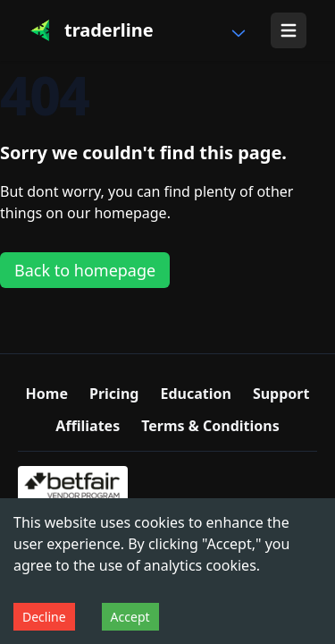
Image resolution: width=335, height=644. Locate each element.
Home (47, 394)
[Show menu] (289, 30)
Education (195, 394)
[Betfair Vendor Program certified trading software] (73, 487)
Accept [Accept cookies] (130, 617)
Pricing (114, 394)
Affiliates (88, 426)
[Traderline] (91, 30)
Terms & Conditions (210, 426)
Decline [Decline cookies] (44, 617)
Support (281, 394)
